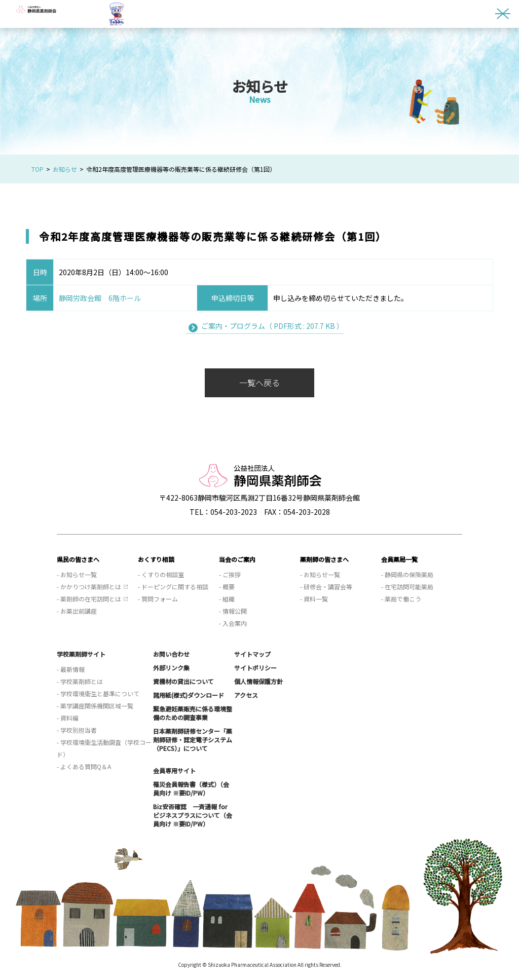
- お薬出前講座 (77, 611)
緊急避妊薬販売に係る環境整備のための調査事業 (193, 713)
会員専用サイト (174, 770)
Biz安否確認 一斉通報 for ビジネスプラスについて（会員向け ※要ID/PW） (193, 815)
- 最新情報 (71, 669)
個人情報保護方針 (258, 681)
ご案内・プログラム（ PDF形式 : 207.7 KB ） (272, 326)
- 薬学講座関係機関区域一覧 (95, 706)
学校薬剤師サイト (81, 654)
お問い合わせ (171, 654)
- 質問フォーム (158, 599)
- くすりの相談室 (161, 574)
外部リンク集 (171, 668)
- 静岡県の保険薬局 (407, 574)
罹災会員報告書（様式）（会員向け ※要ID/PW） (191, 788)
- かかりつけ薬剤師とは (89, 587)
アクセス (246, 695)
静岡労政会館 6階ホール (100, 298)
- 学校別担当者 (77, 730)
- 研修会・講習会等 (326, 587)
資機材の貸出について (183, 681)
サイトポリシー (255, 668)
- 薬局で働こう (401, 599)
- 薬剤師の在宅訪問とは (89, 599)
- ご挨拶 (230, 574)
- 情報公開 (233, 611)
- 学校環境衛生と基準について (98, 693)
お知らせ (65, 169)
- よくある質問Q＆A (84, 766)
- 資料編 (68, 718)
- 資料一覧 (314, 599)
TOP (38, 169)
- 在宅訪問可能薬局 (407, 587)
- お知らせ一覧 (77, 574)
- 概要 (227, 587)
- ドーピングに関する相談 (173, 587)
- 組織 (227, 599)
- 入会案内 (233, 623)
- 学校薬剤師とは (80, 681)
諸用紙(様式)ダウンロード (189, 695)
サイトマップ (252, 654)
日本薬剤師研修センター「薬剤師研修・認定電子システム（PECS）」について (193, 740)
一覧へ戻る (259, 383)
